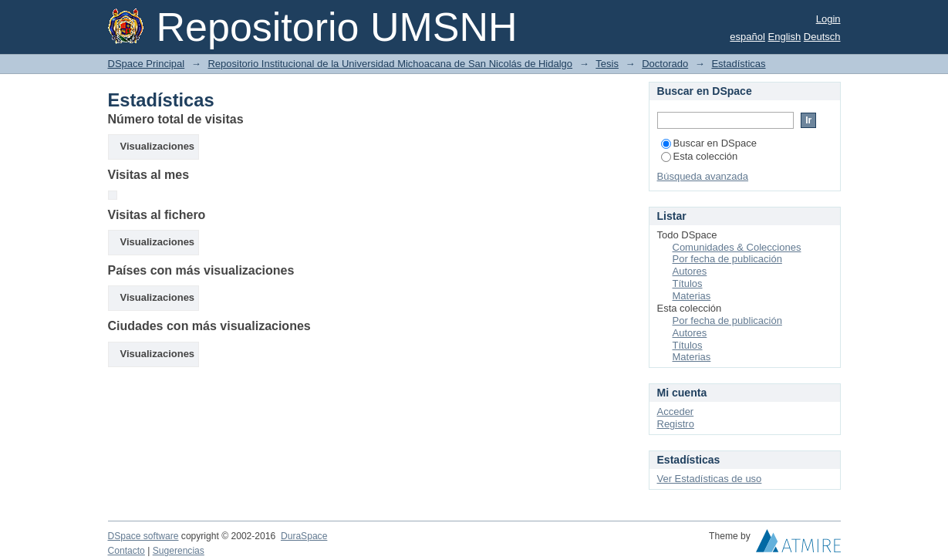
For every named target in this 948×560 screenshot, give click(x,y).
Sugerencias (179, 551)
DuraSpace (304, 536)
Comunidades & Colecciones (737, 247)
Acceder (676, 412)
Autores (690, 271)
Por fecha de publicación (727, 259)
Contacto (127, 551)
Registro (676, 424)
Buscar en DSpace (709, 143)
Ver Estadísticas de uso (710, 479)
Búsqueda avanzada (703, 176)
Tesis (607, 64)
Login (828, 19)
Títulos (688, 283)
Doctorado (665, 64)
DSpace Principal (147, 64)
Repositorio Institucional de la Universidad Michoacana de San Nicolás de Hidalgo (390, 64)
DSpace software (143, 536)
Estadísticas (738, 64)
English (785, 37)
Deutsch (822, 37)
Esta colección (700, 156)
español (747, 37)
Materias (692, 296)
